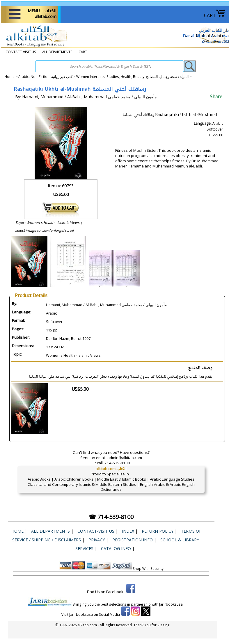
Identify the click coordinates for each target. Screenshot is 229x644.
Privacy (97, 540)
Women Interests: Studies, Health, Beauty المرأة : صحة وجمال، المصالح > (134, 77)
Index (128, 531)
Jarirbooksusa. (171, 604)
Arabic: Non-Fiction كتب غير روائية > (47, 77)
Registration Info (133, 540)
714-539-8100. (118, 463)
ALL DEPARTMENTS (57, 52)
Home (10, 77)
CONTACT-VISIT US (21, 52)
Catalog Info (116, 548)
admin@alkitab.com (125, 458)
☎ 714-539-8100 (111, 517)
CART (215, 15)
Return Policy (158, 531)
